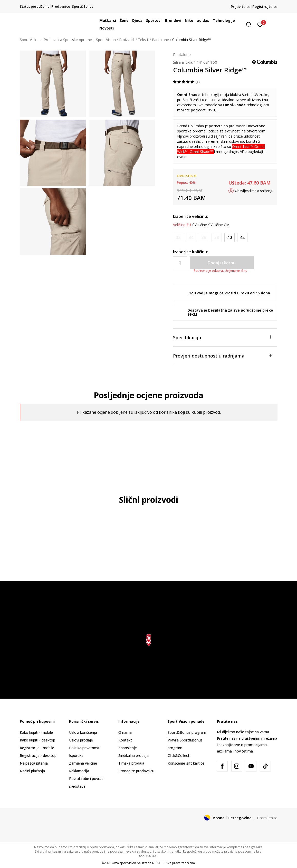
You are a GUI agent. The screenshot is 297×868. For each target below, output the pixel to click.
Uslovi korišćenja (83, 732)
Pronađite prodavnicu (136, 771)
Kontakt (125, 740)
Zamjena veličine (83, 763)
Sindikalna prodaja (133, 755)
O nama (125, 732)
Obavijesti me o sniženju (254, 190)
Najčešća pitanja (34, 763)
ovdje (182, 157)
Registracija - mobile (37, 748)
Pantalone (160, 40)
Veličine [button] (201, 225)
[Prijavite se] (260, 24)
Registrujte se (265, 7)
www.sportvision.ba (126, 863)
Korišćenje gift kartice (186, 763)
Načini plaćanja (32, 771)
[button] (251, 25)
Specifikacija (223, 337)
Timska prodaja (131, 763)
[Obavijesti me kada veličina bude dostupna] (178, 238)
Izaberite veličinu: (191, 216)
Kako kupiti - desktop (37, 740)
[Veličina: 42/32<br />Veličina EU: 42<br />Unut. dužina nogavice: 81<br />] (242, 238)
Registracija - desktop (38, 755)
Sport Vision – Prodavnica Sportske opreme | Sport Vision (68, 40)
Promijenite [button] (267, 818)
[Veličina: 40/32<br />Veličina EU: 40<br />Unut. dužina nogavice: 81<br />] (229, 238)
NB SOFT (159, 863)
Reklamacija (79, 771)
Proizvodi (127, 40)
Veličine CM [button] (220, 225)
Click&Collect (179, 755)
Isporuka (76, 755)
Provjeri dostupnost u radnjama (223, 355)
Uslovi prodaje (81, 740)
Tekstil (143, 40)
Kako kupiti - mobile (36, 732)
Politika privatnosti (85, 748)
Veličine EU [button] (182, 225)
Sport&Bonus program (187, 732)
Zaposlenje (128, 748)
